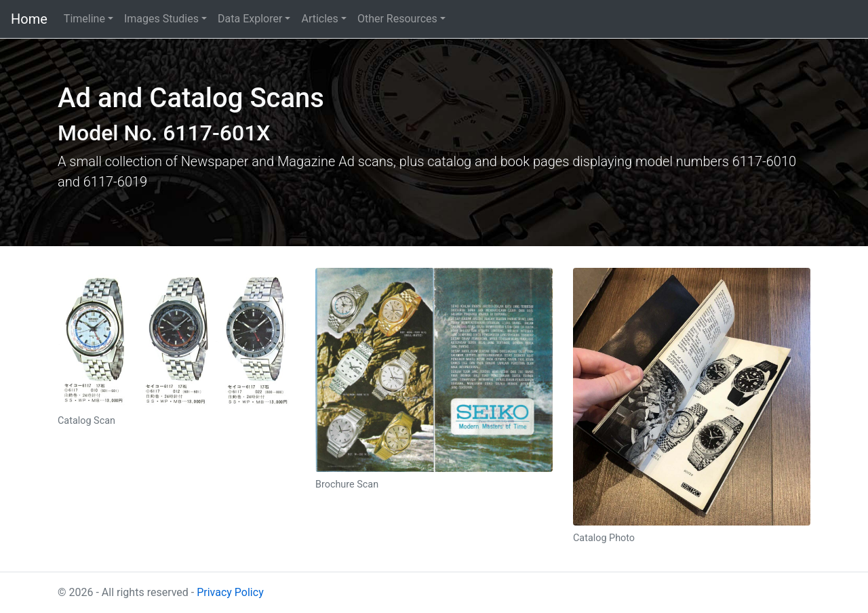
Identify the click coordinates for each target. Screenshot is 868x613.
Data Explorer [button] (250, 19)
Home (29, 19)
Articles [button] (319, 19)
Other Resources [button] (397, 19)
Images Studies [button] (161, 19)
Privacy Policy (230, 592)
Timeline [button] (84, 19)
